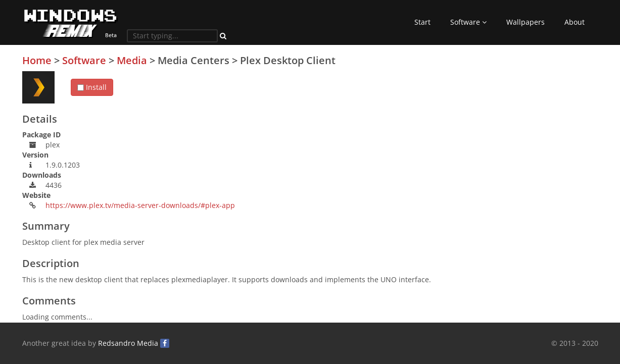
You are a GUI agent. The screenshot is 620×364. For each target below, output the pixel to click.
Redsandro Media (128, 343)
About (575, 22)
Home (37, 60)
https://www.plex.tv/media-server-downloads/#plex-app (140, 205)
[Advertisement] (522, 126)
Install (92, 87)
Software (468, 22)
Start (422, 22)
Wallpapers (526, 22)
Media (132, 60)
